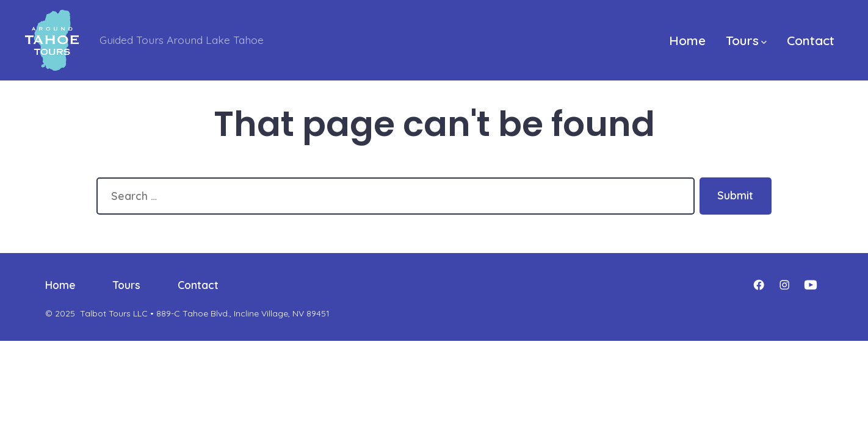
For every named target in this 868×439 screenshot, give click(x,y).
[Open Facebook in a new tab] (759, 285)
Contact (811, 40)
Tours (746, 40)
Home (687, 40)
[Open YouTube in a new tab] (811, 285)
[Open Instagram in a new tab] (784, 285)
